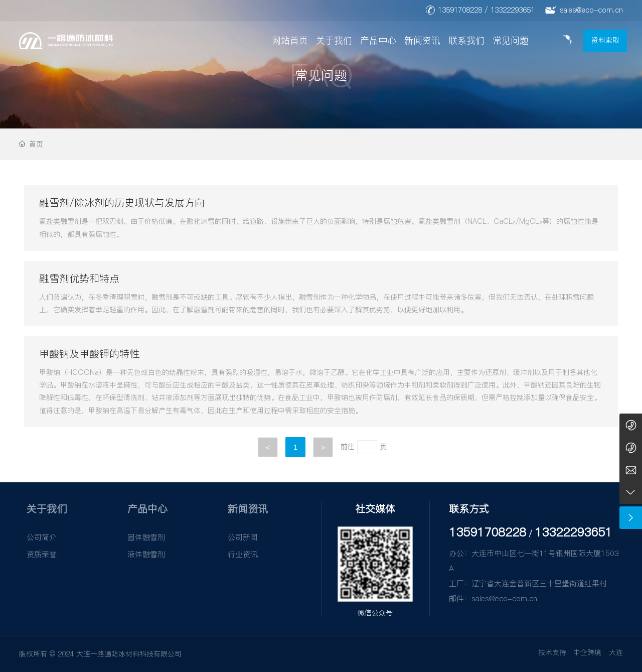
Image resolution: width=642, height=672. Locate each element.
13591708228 (460, 10)
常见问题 (511, 40)
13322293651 (513, 10)
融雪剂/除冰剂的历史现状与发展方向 (122, 203)
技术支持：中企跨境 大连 (581, 652)
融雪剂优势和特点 (79, 279)
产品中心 (378, 40)
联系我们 (466, 40)
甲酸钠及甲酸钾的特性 (89, 354)
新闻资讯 (422, 40)
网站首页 (290, 40)
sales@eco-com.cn (591, 10)
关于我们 (334, 40)
